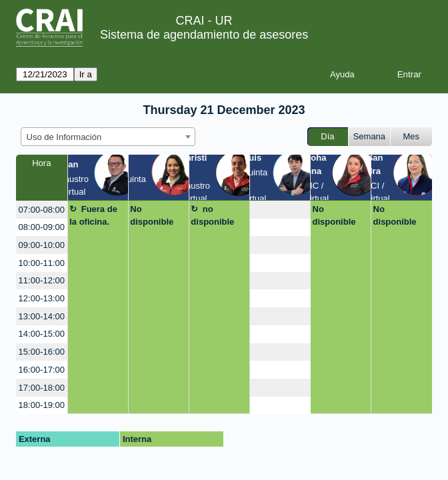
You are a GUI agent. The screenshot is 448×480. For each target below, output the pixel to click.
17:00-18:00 (42, 388)
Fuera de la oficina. (93, 216)
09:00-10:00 (42, 245)
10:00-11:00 (42, 263)
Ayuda (342, 74)
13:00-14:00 (42, 316)
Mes (412, 136)
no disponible (212, 216)
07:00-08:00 (42, 210)
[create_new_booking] (280, 210)
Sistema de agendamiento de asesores (204, 35)
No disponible (152, 216)
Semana (369, 136)
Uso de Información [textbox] (64, 137)
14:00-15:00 (42, 334)
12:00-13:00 (42, 298)
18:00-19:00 (42, 405)
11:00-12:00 (42, 280)
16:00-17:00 (42, 370)
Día (327, 136)
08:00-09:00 (42, 227)
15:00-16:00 (42, 352)
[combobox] (108, 137)
